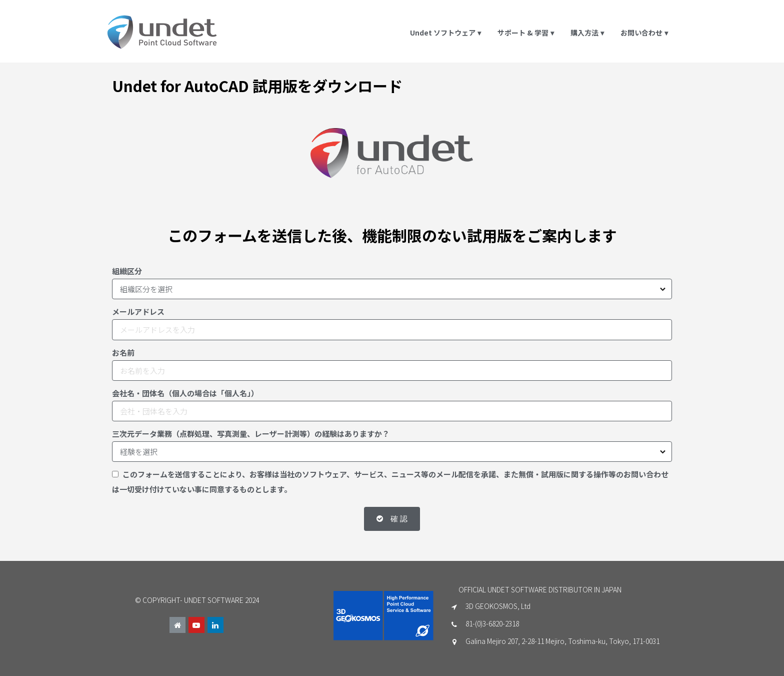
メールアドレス (138, 311)
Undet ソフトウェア (446, 33)
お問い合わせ (645, 33)
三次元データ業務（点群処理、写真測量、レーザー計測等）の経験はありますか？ (251, 434)
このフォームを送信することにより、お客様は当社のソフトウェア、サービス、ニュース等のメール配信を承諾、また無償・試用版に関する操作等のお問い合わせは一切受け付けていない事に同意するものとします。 (390, 482)
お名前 (123, 353)
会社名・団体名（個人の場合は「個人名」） (185, 393)
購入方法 (588, 33)
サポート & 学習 (526, 33)
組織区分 (127, 271)
